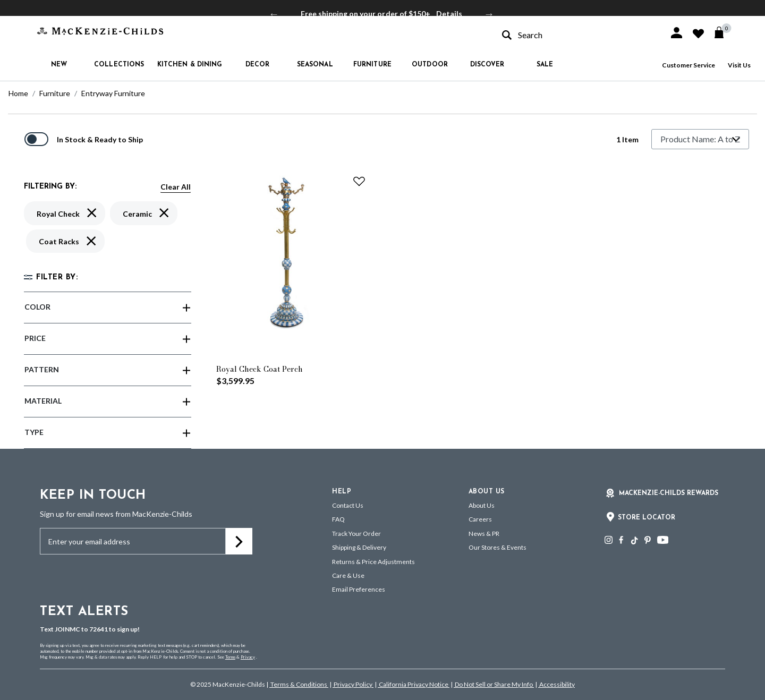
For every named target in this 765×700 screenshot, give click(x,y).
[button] (677, 33)
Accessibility (556, 684)
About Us (482, 505)
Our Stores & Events (498, 547)
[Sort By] (700, 139)
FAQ (338, 519)
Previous (274, 14)
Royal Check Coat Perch (260, 369)
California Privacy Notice (414, 684)
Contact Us (348, 505)
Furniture (55, 93)
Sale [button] (545, 65)
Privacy (248, 657)
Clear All (176, 187)
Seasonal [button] (315, 65)
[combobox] (576, 35)
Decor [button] (258, 65)
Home (18, 93)
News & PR (484, 533)
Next (489, 14)
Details (449, 14)
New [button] (59, 65)
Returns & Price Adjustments (373, 562)
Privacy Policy (353, 684)
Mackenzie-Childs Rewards (669, 493)
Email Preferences (359, 589)
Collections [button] (119, 65)
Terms (230, 657)
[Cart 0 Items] (724, 32)
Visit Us (739, 65)
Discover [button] (487, 65)
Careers (480, 519)
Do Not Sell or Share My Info (494, 684)
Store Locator (647, 518)
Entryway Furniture (113, 93)
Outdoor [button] (430, 65)
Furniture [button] (372, 65)
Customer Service (688, 65)
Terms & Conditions (299, 684)
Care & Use (348, 575)
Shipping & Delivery (359, 547)
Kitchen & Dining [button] (190, 65)
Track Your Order (356, 533)
